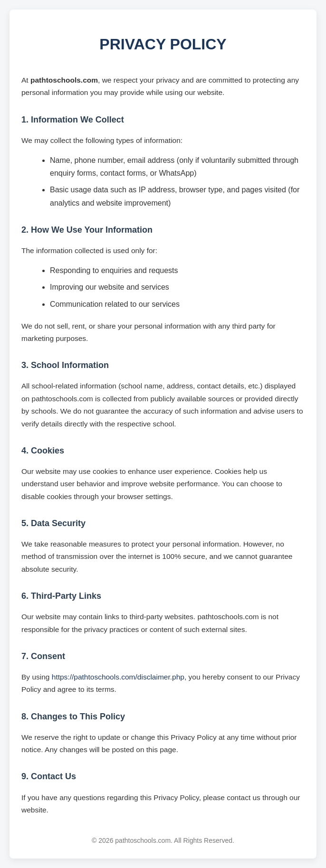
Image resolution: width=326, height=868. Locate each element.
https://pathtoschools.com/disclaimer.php (118, 677)
